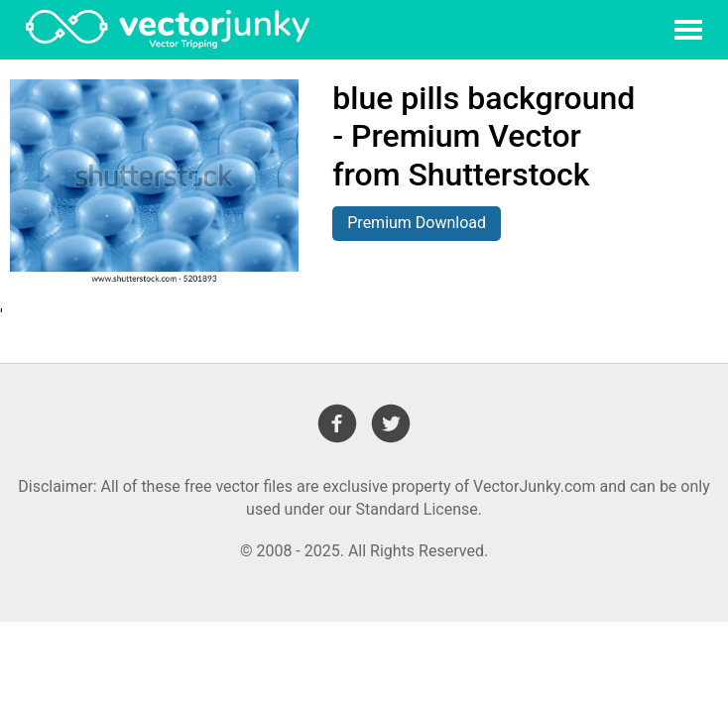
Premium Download (417, 223)
